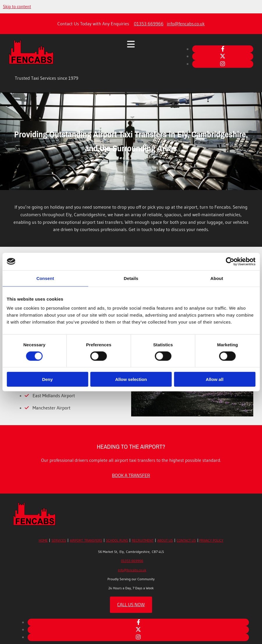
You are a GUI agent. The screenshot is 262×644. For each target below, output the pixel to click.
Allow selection (131, 379)
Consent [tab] (45, 278)
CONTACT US (186, 540)
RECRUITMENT (143, 540)
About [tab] (217, 278)
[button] (131, 475)
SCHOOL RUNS (117, 540)
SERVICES (59, 540)
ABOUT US (165, 540)
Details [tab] (131, 278)
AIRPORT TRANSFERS (86, 540)
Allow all (215, 379)
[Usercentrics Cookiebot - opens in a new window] (230, 261)
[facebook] (223, 49)
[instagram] (223, 64)
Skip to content (17, 7)
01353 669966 (149, 24)
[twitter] (223, 56)
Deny (48, 379)
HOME (43, 540)
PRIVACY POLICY (211, 540)
